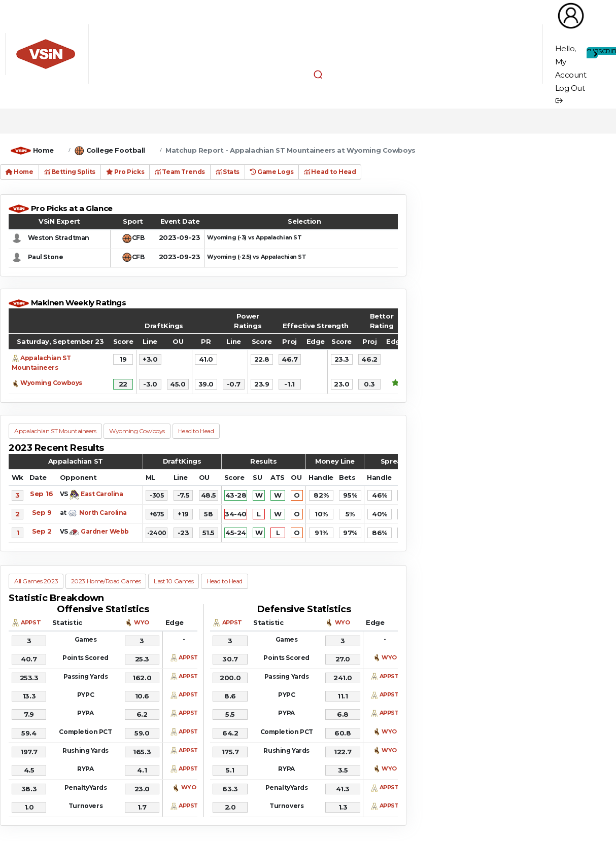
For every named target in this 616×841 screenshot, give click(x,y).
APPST (31, 622)
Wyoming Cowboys (51, 383)
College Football (116, 150)
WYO (142, 622)
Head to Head (330, 172)
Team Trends (180, 172)
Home (43, 150)
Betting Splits (70, 172)
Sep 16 (41, 494)
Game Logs (272, 172)
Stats (228, 172)
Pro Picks (125, 172)
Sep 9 (42, 512)
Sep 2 (42, 531)
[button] (318, 74)
